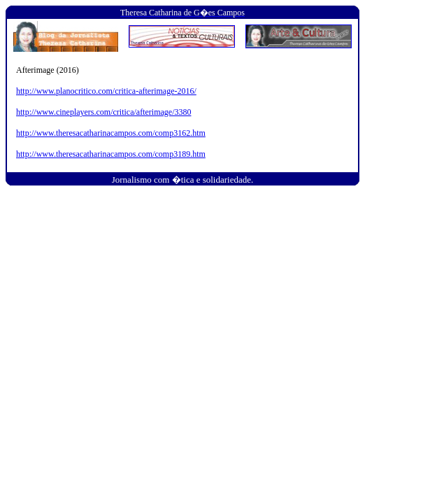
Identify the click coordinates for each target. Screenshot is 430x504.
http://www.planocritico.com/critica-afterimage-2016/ (106, 91)
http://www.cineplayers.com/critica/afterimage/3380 (103, 112)
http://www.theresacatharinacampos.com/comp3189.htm (111, 154)
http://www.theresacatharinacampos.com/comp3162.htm (111, 133)
